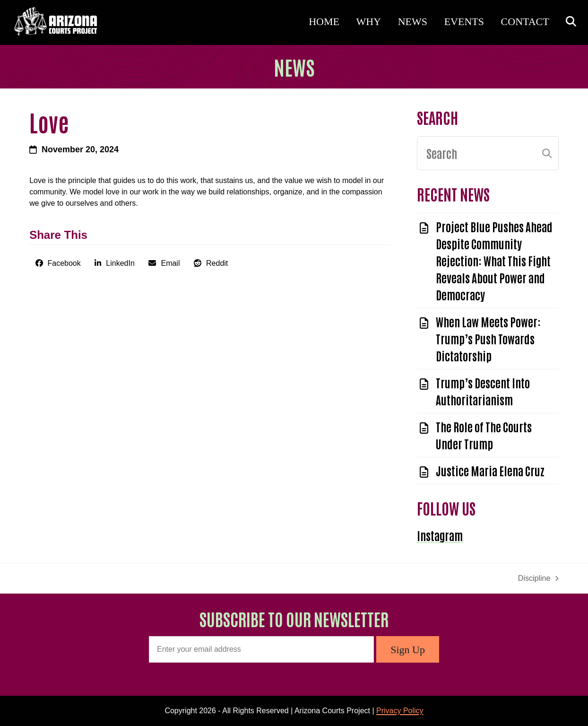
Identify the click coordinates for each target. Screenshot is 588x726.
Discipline (538, 579)
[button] (569, 22)
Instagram (440, 535)
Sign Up (408, 650)
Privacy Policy (400, 711)
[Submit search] (547, 153)
